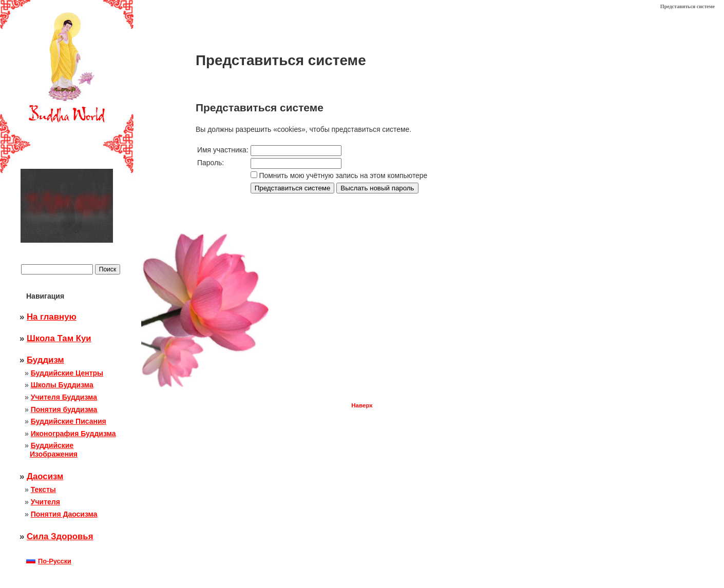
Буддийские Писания (69, 421)
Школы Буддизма (62, 385)
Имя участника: (223, 150)
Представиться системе (688, 6)
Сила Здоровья (60, 536)
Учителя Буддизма (64, 397)
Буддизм (45, 360)
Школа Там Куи (59, 338)
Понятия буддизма (64, 409)
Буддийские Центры (67, 373)
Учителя (45, 502)
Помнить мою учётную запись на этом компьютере (344, 175)
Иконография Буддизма (73, 434)
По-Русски (49, 561)
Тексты (43, 489)
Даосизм (45, 476)
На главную (52, 317)
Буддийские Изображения (54, 450)
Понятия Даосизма (64, 514)
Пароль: (211, 163)
